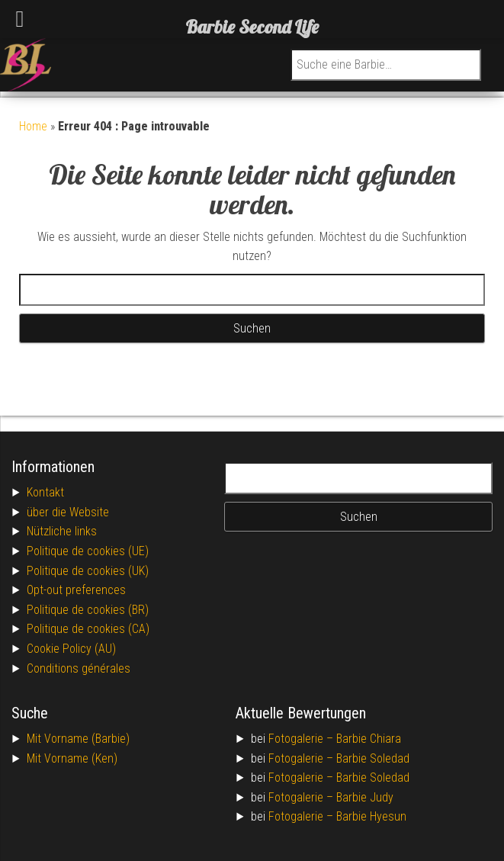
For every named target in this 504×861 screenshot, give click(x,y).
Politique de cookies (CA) (88, 629)
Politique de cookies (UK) (88, 571)
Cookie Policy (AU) (71, 649)
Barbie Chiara (369, 739)
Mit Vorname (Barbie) (78, 739)
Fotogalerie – (302, 739)
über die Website (68, 512)
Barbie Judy (365, 797)
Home (33, 126)
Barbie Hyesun (371, 816)
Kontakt (45, 492)
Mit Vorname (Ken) (72, 758)
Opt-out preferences (76, 590)
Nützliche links (62, 531)
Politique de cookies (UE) (88, 551)
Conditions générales (79, 668)
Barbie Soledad (373, 758)
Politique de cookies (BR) (88, 610)
